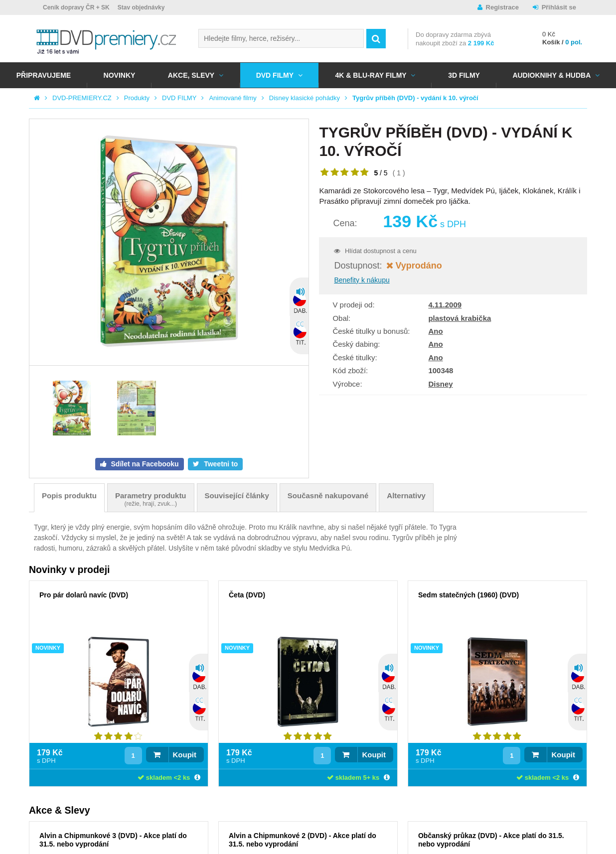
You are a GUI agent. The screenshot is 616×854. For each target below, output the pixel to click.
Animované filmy (232, 98)
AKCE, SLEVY (191, 75)
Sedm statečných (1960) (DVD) (468, 595)
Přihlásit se (559, 7)
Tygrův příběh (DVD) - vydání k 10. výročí (415, 98)
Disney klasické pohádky (305, 98)
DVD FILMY (275, 75)
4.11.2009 (445, 305)
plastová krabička (460, 318)
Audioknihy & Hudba (551, 75)
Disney (440, 384)
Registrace (502, 7)
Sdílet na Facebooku (144, 464)
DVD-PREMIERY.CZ (82, 98)
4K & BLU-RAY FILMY (371, 75)
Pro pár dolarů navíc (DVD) (84, 595)
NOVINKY (120, 75)
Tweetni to (220, 464)
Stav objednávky (141, 7)
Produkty (137, 98)
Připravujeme (44, 75)
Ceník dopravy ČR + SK (76, 7)
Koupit (185, 755)
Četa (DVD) (247, 595)
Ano (435, 331)
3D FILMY (464, 75)
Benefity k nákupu (362, 280)
